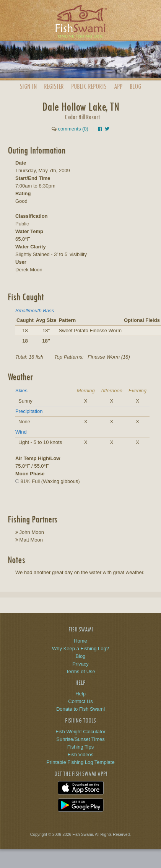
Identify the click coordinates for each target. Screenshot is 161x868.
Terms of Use (80, 671)
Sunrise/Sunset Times (80, 739)
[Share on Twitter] (107, 129)
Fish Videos (81, 755)
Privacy (80, 664)
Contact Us (80, 701)
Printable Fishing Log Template (80, 762)
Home (80, 641)
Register (54, 86)
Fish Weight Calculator (80, 732)
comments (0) (73, 129)
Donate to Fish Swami (80, 709)
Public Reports (89, 86)
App (118, 86)
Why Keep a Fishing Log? (80, 649)
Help (80, 694)
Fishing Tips (80, 747)
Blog (135, 86)
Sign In (28, 86)
